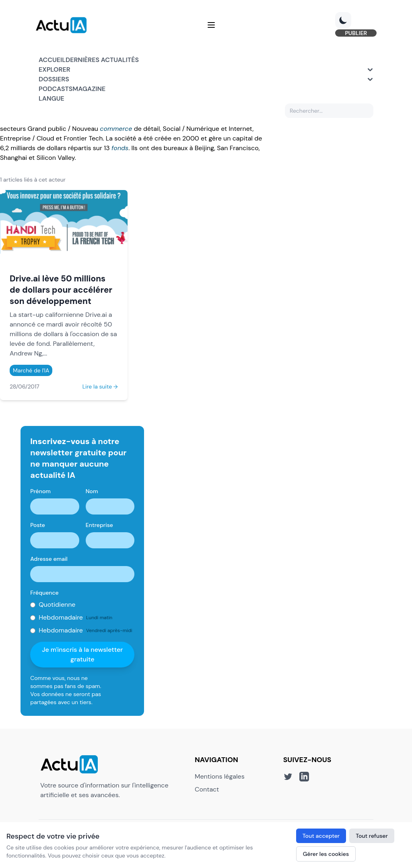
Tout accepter (321, 836)
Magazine (89, 90)
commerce (116, 129)
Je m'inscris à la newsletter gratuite (82, 654)
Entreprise (99, 525)
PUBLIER (353, 34)
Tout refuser (372, 836)
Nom (92, 491)
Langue (51, 100)
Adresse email (49, 559)
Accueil (52, 61)
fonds (120, 148)
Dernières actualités (102, 61)
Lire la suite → (100, 386)
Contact (207, 789)
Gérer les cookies (326, 854)
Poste (38, 525)
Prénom (40, 491)
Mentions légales (220, 776)
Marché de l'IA (31, 370)
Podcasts (56, 90)
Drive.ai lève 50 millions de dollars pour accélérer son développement (61, 290)
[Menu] (211, 26)
